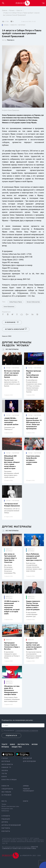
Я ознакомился (9, 731)
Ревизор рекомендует (29, 790)
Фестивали (6, 792)
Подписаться (11, 736)
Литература (23, 744)
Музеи (35, 744)
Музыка (12, 10)
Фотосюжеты (7, 764)
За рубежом (6, 795)
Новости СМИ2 (7, 336)
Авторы (5, 822)
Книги (26, 801)
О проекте (6, 816)
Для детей (27, 758)
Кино (12, 744)
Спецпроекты (7, 789)
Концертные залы (7, 809)
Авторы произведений (11, 825)
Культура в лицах (9, 780)
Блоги (4, 777)
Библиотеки (5, 811)
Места (4, 801)
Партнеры (6, 828)
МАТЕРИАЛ (22, 25)
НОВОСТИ (14, 25)
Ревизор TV (6, 767)
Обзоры (5, 771)
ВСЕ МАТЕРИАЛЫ (12, 349)
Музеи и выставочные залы (10, 806)
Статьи (5, 758)
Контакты (6, 831)
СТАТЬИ (8, 368)
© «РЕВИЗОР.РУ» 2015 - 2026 (30, 856)
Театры (4, 804)
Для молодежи (29, 761)
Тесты (4, 774)
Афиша (26, 786)
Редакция (6, 819)
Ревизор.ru (11, 40)
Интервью (6, 761)
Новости (19, 10)
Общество (17, 747)
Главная (5, 10)
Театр (4, 744)
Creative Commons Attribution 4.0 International (20, 848)
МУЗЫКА (6, 25)
